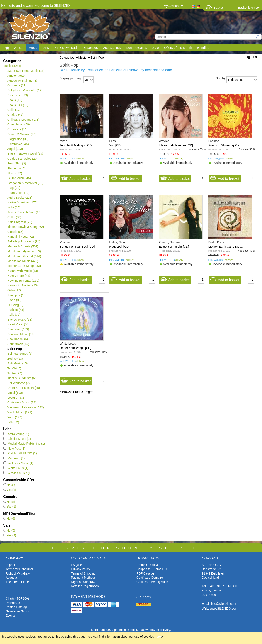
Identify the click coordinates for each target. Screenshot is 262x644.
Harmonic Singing (22, 285)
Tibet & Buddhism (22, 378)
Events (10, 615)
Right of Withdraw (18, 573)
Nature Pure (19, 276)
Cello (14, 110)
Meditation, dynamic (24, 251)
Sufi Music (17, 363)
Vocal (15, 393)
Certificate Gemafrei (150, 578)
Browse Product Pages (78, 392)
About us (12, 578)
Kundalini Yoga (20, 237)
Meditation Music (23, 261)
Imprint (10, 565)
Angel (15, 149)
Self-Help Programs (24, 241)
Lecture (15, 398)
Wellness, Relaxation (26, 407)
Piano (14, 300)
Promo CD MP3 (147, 565)
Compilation (19, 124)
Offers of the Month (178, 48)
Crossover (17, 129)
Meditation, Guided (24, 256)
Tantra (15, 373)
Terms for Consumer (20, 569)
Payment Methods (83, 578)
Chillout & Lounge (23, 120)
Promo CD (13, 603)
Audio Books (20, 198)
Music (33, 48)
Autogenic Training (22, 81)
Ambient (16, 76)
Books (15, 100)
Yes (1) (10, 490)
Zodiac (15, 359)
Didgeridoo (18, 139)
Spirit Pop (14, 349)
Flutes (15, 173)
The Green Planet (18, 582)
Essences (91, 48)
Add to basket (76, 177)
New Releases (137, 48)
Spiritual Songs (20, 354)
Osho (14, 290)
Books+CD (18, 105)
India (14, 207)
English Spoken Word (25, 154)
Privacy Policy (81, 569)
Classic (15, 232)
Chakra (15, 115)
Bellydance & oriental (25, 90)
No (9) (9, 519)
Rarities (16, 310)
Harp (14, 188)
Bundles (203, 48)
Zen (13, 422)
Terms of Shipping (83, 573)
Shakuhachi (18, 339)
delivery (80, 159)
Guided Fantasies (22, 159)
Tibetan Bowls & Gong (26, 227)
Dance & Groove (22, 134)
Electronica (18, 144)
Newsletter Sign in (18, 611)
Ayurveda (17, 85)
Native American (22, 202)
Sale (156, 48)
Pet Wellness (18, 383)
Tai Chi (14, 368)
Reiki (14, 315)
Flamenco (16, 168)
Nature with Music (23, 271)
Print (254, 57)
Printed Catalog (16, 607)
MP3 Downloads (66, 48)
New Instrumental (23, 281)
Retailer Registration (85, 586)
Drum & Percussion (24, 388)
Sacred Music (20, 320)
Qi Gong (15, 305)
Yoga (15, 417)
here (158, 637)
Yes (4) (10, 535)
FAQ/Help (78, 565)
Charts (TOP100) (17, 598)
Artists (19, 48)
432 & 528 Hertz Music (26, 71)
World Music (20, 412)
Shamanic (18, 329)
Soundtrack (18, 344)
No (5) (9, 530)
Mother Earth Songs (24, 266)
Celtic (14, 217)
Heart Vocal (18, 193)
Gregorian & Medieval (25, 183)
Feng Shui (17, 163)
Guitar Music (19, 178)
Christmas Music (22, 402)
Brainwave (18, 95)
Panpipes (17, 295)
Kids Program (20, 222)
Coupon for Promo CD (152, 569)
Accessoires (112, 48)
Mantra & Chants (23, 246)
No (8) (9, 485)
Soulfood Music (21, 334)
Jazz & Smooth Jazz (24, 212)
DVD (46, 48)
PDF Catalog (145, 573)
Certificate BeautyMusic (152, 582)
